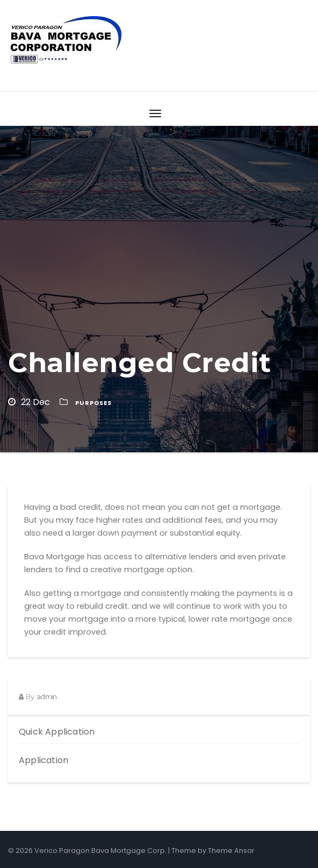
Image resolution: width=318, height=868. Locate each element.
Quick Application (57, 732)
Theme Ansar (231, 851)
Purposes (93, 403)
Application (44, 760)
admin (46, 696)
